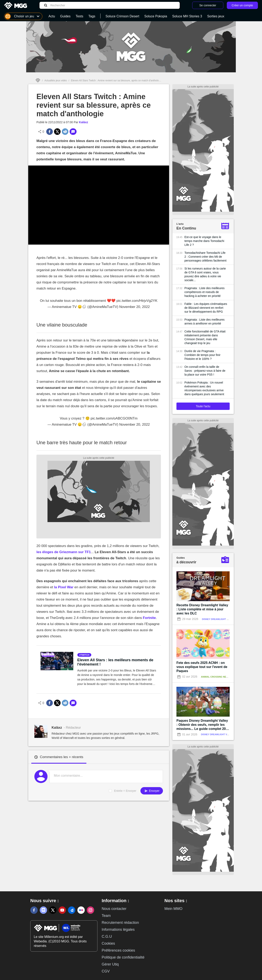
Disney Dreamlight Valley (219, 619)
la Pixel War (63, 587)
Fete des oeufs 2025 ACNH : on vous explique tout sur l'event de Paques (202, 667)
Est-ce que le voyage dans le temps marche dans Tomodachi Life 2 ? (204, 241)
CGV (106, 971)
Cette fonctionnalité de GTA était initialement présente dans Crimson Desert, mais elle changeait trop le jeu (205, 337)
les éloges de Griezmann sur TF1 (64, 552)
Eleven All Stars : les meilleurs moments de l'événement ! (115, 662)
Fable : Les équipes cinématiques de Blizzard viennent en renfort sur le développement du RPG (206, 308)
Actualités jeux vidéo (56, 81)
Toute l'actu (203, 406)
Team (106, 916)
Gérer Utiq (110, 964)
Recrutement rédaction (120, 923)
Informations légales (118, 930)
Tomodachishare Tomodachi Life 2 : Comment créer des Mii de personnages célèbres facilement (205, 257)
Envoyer (152, 791)
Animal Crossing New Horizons (221, 677)
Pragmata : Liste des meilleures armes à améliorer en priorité (204, 322)
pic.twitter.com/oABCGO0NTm (114, 418)
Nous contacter (114, 909)
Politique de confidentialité (123, 957)
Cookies (108, 943)
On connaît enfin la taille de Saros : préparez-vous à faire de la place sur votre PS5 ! (205, 371)
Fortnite (149, 618)
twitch (85, 655)
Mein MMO (173, 909)
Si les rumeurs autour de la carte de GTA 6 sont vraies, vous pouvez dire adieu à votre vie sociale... (205, 274)
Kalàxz (84, 122)
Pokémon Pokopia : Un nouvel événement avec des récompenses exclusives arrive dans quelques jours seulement (204, 388)
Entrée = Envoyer (125, 791)
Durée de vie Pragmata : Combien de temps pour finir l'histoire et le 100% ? (202, 355)
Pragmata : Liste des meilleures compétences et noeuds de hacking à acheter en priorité (204, 292)
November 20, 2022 (134, 307)
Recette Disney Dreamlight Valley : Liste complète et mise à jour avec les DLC (202, 609)
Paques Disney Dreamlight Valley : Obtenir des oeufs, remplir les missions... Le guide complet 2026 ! (203, 725)
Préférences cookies (118, 950)
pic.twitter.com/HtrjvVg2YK (137, 301)
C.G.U (107, 936)
